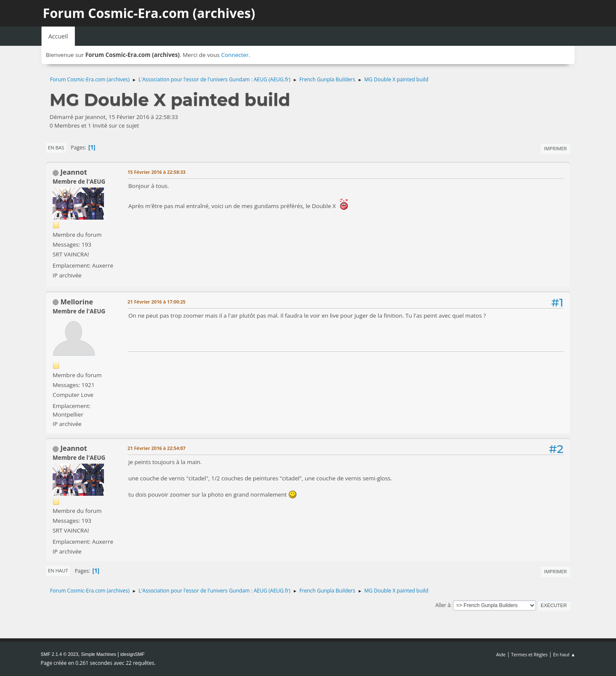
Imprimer (555, 148)
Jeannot (74, 172)
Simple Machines (98, 654)
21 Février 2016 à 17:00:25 (157, 302)
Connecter (235, 55)
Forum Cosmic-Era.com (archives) (149, 13)
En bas (56, 147)
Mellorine (77, 302)
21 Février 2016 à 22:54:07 (157, 448)
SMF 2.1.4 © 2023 (59, 654)
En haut (58, 570)
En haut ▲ (564, 654)
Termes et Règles (530, 654)
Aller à (443, 605)
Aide (501, 654)
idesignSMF (132, 654)
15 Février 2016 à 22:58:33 (157, 172)
